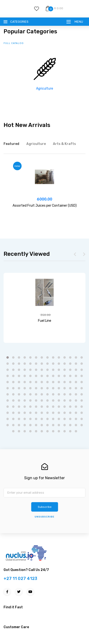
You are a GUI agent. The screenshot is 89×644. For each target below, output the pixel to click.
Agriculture (45, 89)
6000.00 (44, 199)
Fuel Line (45, 321)
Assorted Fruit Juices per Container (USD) (45, 206)
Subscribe (45, 507)
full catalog (14, 43)
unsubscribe (44, 517)
